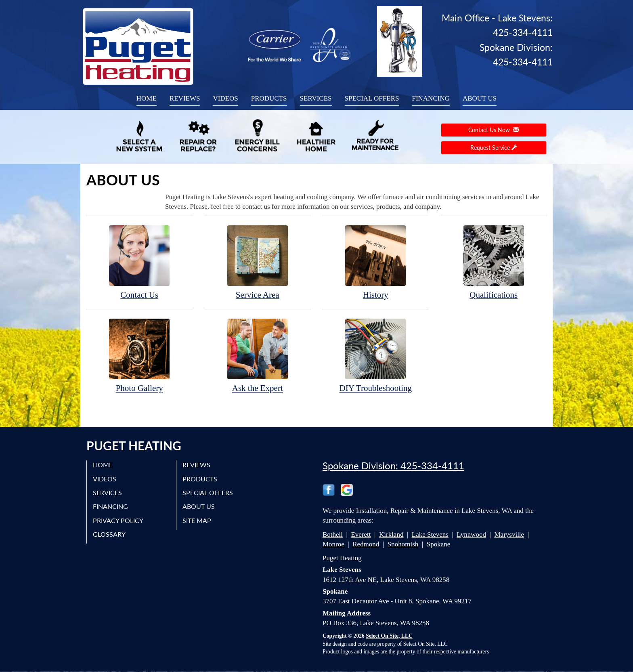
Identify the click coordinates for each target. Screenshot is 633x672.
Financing (431, 98)
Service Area (258, 262)
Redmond (366, 544)
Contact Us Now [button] (494, 130)
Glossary (109, 534)
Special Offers (372, 98)
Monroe (333, 544)
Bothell (333, 534)
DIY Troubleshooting (376, 355)
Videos (225, 98)
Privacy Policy (118, 520)
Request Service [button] (494, 148)
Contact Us (139, 262)
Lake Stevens (430, 534)
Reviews (185, 98)
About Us (480, 98)
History (376, 262)
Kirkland (391, 534)
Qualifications (494, 262)
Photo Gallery (139, 355)
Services (316, 98)
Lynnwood (471, 534)
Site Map (197, 520)
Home (147, 98)
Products (269, 98)
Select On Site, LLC (389, 636)
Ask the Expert (258, 355)
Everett (361, 534)
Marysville (509, 534)
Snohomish (403, 544)
